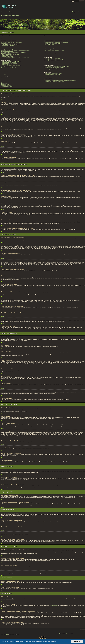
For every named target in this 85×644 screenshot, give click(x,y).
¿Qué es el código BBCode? (6, 78)
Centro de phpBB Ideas (53, 605)
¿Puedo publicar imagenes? (5, 81)
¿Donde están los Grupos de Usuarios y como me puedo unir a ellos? (56, 40)
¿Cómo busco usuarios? (48, 62)
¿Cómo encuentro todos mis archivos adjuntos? (52, 74)
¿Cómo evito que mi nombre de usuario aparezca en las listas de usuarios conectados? (16, 50)
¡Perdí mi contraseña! (4, 43)
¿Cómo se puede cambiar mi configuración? (8, 49)
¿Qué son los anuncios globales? (6, 82)
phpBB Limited (45, 598)
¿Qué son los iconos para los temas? (7, 86)
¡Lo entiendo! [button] (77, 641)
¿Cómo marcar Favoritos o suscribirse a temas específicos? (54, 68)
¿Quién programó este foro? (49, 78)
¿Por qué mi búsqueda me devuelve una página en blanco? (54, 61)
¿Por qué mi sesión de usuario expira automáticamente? (10, 44)
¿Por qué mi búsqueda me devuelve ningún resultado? (53, 60)
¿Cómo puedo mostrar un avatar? (6, 56)
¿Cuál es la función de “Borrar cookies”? (8, 45)
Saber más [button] (54, 641)
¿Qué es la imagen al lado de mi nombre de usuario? (10, 54)
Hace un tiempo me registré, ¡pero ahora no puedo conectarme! (11, 42)
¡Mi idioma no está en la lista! (6, 53)
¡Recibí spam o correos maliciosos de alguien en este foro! (54, 50)
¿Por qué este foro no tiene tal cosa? (50, 79)
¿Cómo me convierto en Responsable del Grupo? (52, 41)
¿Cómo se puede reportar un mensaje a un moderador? (10, 71)
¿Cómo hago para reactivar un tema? (7, 74)
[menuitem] (10, 12)
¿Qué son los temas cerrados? (6, 85)
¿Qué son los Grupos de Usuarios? (50, 39)
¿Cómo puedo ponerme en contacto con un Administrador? (54, 81)
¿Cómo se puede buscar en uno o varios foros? (52, 59)
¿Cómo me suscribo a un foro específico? (51, 69)
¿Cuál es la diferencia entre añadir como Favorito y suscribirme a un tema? (57, 67)
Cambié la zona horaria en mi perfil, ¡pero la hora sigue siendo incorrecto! (13, 52)
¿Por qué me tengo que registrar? (6, 37)
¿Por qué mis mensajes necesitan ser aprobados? (9, 73)
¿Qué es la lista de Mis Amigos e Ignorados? (52, 54)
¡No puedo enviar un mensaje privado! (51, 48)
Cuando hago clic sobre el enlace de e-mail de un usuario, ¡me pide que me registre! (15, 58)
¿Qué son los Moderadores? (49, 38)
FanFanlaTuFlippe (10, 636)
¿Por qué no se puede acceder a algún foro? (8, 68)
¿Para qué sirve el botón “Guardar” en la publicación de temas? (11, 72)
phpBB (43, 199)
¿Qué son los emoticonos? (5, 80)
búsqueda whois (5, 614)
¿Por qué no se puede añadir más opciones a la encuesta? (11, 66)
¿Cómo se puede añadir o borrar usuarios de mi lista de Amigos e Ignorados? (57, 55)
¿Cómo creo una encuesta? (5, 65)
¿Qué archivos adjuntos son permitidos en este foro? (53, 73)
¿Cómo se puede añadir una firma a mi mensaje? (9, 63)
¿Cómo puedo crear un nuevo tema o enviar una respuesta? (11, 61)
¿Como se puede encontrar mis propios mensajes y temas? (54, 63)
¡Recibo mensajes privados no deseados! (51, 49)
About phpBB (5, 599)
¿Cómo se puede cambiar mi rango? (7, 57)
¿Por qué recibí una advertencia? (6, 70)
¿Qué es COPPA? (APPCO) (5, 38)
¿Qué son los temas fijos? (5, 84)
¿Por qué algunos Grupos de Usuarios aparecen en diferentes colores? (56, 42)
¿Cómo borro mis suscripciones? (50, 70)
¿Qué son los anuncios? (5, 83)
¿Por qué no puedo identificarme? (6, 41)
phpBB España (11, 638)
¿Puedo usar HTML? (4, 79)
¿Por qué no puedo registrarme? (6, 39)
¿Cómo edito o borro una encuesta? (7, 67)
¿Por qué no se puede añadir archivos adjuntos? (9, 69)
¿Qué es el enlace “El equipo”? (49, 44)
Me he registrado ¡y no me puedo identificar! (8, 40)
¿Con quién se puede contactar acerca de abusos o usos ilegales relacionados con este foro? (60, 80)
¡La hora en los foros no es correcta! (7, 51)
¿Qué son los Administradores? (49, 37)
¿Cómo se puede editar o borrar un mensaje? (8, 62)
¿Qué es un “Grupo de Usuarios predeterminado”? (53, 43)
